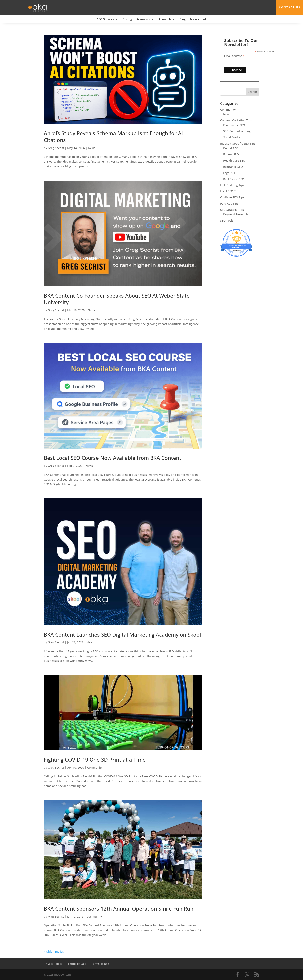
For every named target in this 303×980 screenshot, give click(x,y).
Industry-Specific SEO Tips (238, 144)
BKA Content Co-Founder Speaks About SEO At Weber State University (117, 299)
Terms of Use (100, 964)
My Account (198, 19)
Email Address (234, 56)
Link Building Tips (232, 185)
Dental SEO (231, 148)
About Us (165, 19)
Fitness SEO (231, 154)
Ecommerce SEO (234, 125)
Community (95, 767)
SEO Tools (227, 221)
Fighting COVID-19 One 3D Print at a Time (95, 760)
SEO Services (106, 19)
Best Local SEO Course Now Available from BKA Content (113, 458)
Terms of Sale (77, 964)
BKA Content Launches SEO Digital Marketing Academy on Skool (122, 635)
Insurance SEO (233, 167)
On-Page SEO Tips (232, 197)
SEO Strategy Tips (232, 210)
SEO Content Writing (237, 131)
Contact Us (290, 7)
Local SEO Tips (230, 191)
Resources (143, 19)
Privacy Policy (53, 964)
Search (252, 92)
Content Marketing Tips (236, 120)
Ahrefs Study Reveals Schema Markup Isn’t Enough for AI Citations (113, 137)
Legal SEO (230, 173)
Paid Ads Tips (229, 204)
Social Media (232, 137)
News (92, 148)
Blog (183, 19)
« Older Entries (54, 951)
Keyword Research (236, 214)
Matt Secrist (56, 916)
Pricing (127, 19)
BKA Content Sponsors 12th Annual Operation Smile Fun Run (119, 908)
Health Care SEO (234, 160)
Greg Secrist (56, 148)
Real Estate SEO (234, 179)
